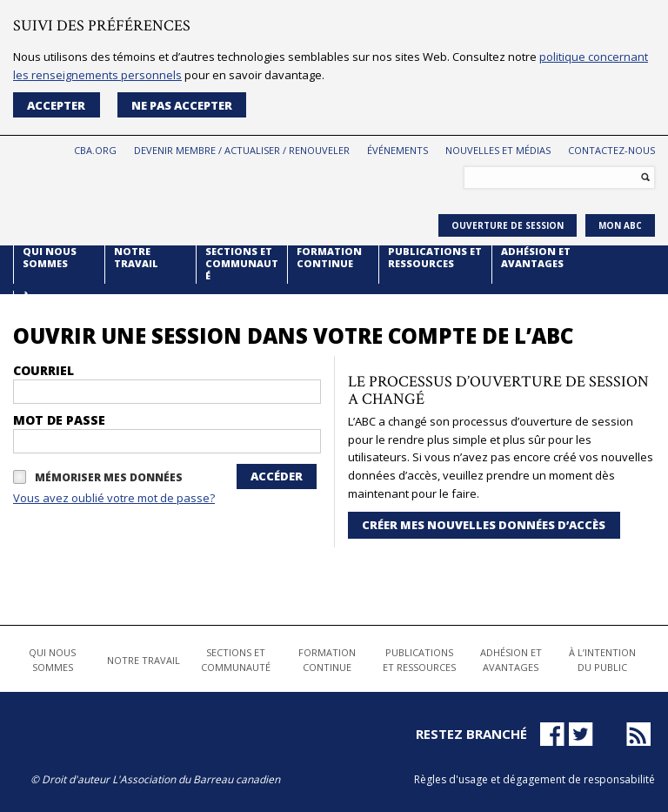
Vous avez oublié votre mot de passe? (114, 498)
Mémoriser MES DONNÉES (109, 478)
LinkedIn (610, 734)
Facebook (552, 734)
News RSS (642, 735)
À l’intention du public (57, 309)
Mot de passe (59, 420)
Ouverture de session (508, 225)
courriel (43, 371)
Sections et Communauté (242, 264)
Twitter (581, 734)
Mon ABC (620, 225)
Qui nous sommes (50, 258)
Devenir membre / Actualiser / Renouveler (242, 150)
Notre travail (136, 258)
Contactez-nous (611, 150)
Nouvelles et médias (498, 150)
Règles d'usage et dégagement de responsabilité (534, 779)
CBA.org (95, 150)
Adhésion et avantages (536, 258)
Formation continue (329, 258)
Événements (397, 150)
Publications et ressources (435, 258)
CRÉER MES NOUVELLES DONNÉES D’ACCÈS (484, 525)
